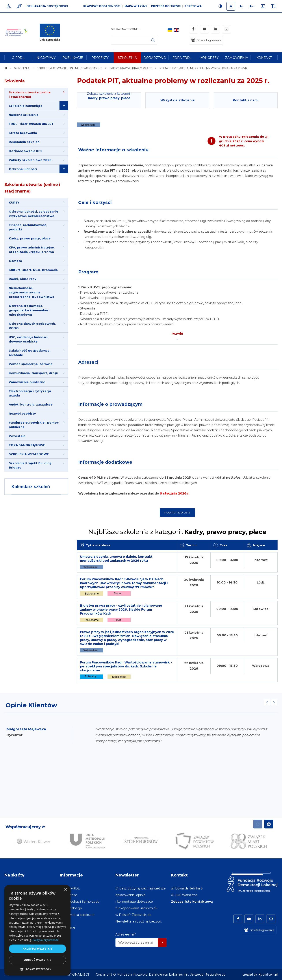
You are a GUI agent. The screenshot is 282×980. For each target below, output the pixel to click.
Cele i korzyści (95, 202)
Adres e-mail (126, 934)
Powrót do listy (177, 512)
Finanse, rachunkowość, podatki (28, 227)
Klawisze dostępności (102, 6)
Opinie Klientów (31, 705)
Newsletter (127, 875)
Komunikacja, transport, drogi (33, 373)
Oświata (15, 261)
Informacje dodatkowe (105, 462)
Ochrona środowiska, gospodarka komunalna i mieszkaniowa (29, 310)
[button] (37, 969)
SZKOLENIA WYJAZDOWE (29, 454)
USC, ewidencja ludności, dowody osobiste (29, 339)
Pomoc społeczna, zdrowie (31, 364)
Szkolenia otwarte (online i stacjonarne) (32, 188)
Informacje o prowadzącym (110, 404)
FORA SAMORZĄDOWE (27, 445)
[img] (52, 32)
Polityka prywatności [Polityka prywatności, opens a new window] (46, 940)
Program (88, 272)
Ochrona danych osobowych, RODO (32, 326)
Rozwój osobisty (22, 413)
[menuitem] (18, 58)
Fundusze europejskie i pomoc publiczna (34, 425)
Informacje (71, 875)
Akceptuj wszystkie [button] (37, 949)
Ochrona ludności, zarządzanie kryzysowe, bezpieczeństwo (33, 214)
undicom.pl (268, 974)
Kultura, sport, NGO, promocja (33, 270)
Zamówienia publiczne (27, 382)
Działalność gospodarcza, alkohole (30, 353)
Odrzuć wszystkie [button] (37, 960)
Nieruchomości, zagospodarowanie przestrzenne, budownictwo (32, 292)
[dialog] (37, 930)
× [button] (66, 890)
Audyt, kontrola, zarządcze (31, 404)
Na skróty (14, 875)
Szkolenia (15, 81)
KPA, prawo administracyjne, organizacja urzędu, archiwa (32, 250)
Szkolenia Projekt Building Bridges (30, 465)
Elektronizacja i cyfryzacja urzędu (30, 393)
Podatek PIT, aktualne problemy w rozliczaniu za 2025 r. (173, 81)
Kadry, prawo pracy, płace (30, 238)
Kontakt (179, 875)
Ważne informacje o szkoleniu (113, 150)
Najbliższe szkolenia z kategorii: (177, 532)
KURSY (14, 202)
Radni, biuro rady (23, 279)
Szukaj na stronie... (126, 29)
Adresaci (88, 362)
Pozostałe (17, 436)
